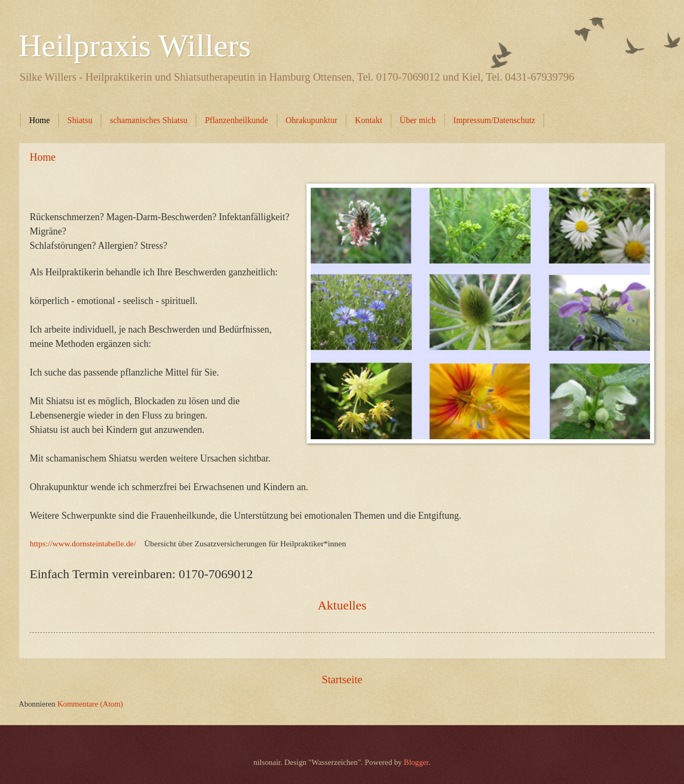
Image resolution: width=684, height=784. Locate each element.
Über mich (418, 120)
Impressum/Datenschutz (494, 120)
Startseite (342, 680)
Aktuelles (342, 605)
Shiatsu (80, 120)
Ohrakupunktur (312, 120)
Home (40, 120)
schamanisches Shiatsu (148, 120)
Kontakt (369, 120)
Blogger (416, 762)
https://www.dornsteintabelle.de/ (83, 543)
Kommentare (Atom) (90, 704)
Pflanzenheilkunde (236, 120)
